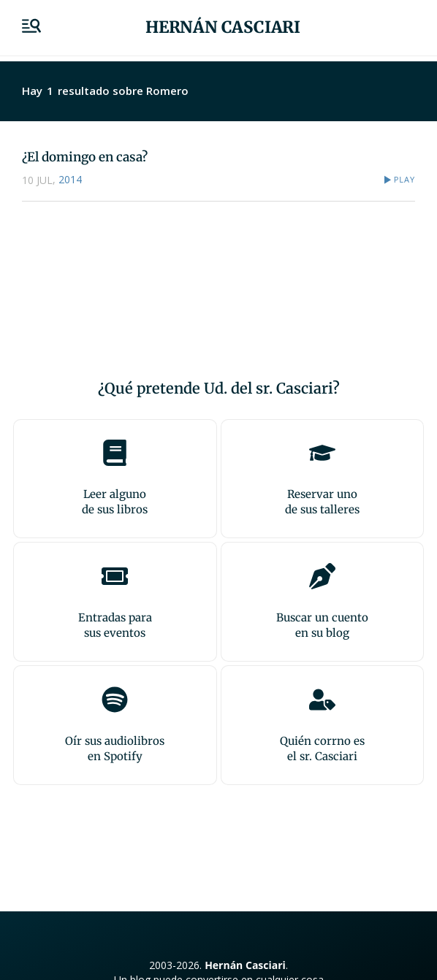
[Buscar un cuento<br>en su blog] (322, 576)
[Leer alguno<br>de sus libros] (115, 453)
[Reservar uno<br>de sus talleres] (322, 453)
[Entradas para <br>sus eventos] (115, 576)
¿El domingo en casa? (85, 157)
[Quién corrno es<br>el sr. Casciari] (322, 700)
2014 (70, 179)
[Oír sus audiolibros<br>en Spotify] (115, 700)
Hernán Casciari (223, 27)
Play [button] (404, 179)
